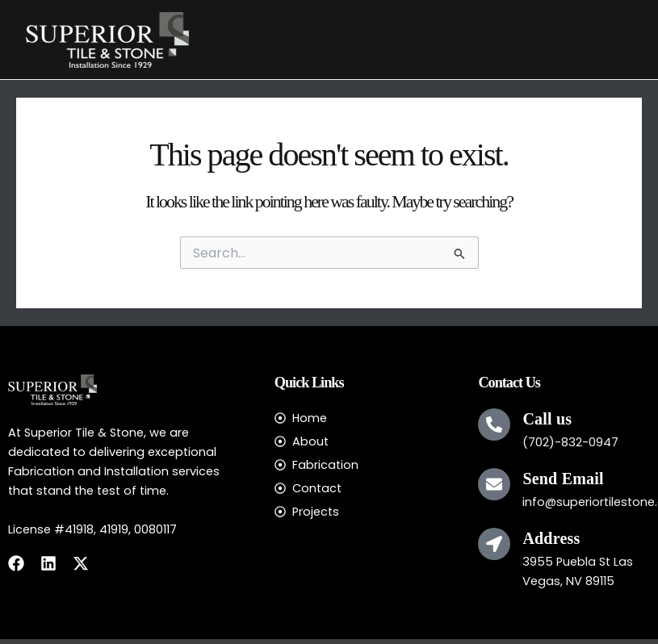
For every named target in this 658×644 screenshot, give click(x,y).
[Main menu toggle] (614, 40)
